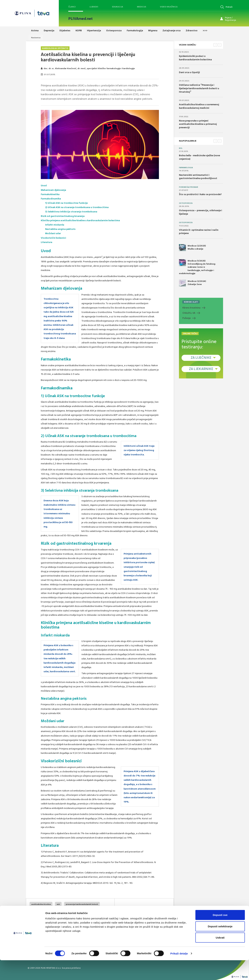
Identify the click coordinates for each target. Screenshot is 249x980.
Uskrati (220, 957)
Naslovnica (36, 38)
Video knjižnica (169, 7)
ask (58, 904)
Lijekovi (94, 7)
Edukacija (118, 7)
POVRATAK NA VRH (162, 911)
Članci (72, 7)
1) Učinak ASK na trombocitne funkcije (67, 203)
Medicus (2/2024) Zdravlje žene (192, 283)
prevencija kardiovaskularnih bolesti (82, 904)
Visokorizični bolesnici (54, 238)
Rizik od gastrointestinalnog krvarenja (63, 216)
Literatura (47, 242)
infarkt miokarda (67, 917)
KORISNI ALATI (191, 302)
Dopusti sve (220, 935)
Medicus (142, 7)
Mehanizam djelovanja (53, 190)
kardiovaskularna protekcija (81, 911)
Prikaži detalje (179, 973)
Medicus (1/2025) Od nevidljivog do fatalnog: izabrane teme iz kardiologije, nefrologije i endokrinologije (197, 267)
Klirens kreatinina (191, 308)
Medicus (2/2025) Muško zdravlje (192, 248)
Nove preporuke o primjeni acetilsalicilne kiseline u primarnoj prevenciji (198, 124)
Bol (181, 148)
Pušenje (187, 318)
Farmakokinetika (50, 194)
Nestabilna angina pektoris (61, 229)
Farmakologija (186, 168)
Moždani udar (53, 233)
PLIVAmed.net (80, 19)
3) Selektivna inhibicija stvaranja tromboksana (71, 212)
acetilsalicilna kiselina (41, 904)
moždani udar (86, 917)
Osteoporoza (186, 203)
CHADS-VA (189, 313)
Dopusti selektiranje (220, 946)
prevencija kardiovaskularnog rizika (47, 911)
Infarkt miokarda (55, 225)
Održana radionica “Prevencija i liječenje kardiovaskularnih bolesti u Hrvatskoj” (199, 88)
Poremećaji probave (189, 187)
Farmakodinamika (51, 199)
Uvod (44, 186)
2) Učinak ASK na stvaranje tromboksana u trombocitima (77, 207)
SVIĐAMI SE (135, 911)
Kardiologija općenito (55, 48)
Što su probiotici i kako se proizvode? (200, 194)
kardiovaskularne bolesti (42, 917)
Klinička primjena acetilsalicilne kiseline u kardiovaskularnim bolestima (80, 220)
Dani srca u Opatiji (189, 72)
